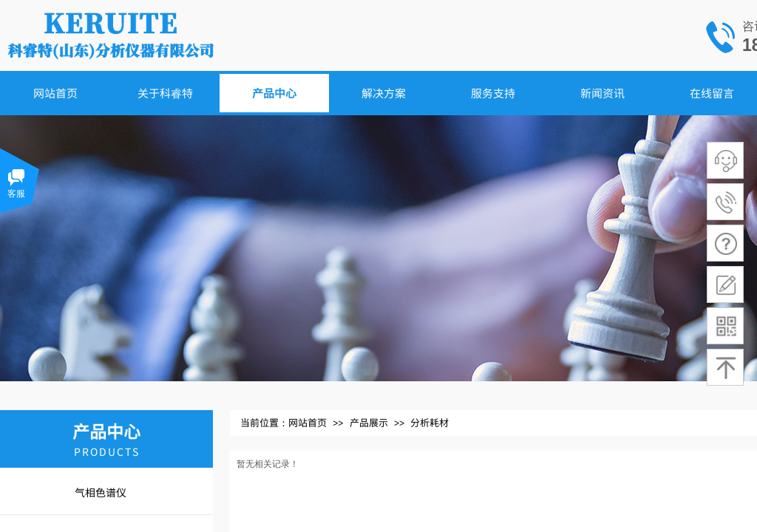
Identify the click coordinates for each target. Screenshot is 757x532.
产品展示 (369, 422)
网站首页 (55, 93)
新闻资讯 (602, 93)
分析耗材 (430, 422)
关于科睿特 (165, 93)
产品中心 (274, 93)
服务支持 (493, 93)
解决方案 (384, 93)
